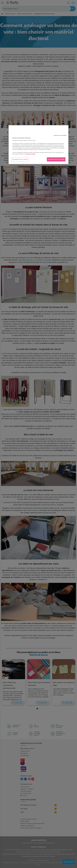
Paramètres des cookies (20, 159)
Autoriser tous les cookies (56, 159)
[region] (38, 145)
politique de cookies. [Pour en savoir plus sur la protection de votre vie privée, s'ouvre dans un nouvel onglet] (31, 154)
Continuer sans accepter (60, 136)
